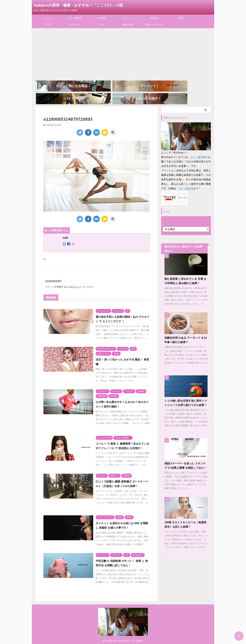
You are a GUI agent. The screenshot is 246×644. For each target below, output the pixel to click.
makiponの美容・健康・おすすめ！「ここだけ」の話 (78, 5)
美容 (181, 18)
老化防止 (154, 18)
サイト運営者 (75, 18)
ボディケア (75, 25)
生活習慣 (101, 18)
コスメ (101, 25)
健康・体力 (128, 25)
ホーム (48, 18)
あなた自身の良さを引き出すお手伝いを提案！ (123, 638)
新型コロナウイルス (155, 25)
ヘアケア (48, 25)
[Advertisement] (123, 53)
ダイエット (128, 18)
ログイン (75, 280)
